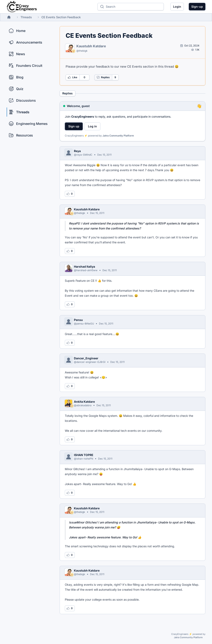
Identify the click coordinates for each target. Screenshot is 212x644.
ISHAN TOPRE (84, 455)
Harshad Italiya (84, 267)
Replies (103, 77)
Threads (26, 17)
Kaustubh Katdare (91, 46)
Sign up (74, 126)
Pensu (78, 320)
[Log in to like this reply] (70, 194)
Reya (77, 151)
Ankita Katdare (84, 402)
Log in (92, 126)
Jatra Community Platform (118, 136)
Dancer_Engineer (86, 358)
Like (72, 77)
